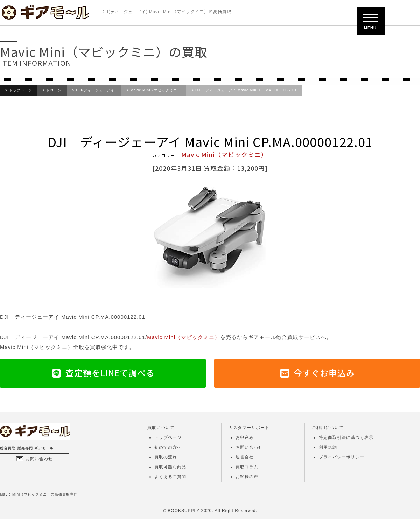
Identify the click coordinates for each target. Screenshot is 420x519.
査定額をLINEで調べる (110, 373)
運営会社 (245, 457)
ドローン (54, 90)
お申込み (245, 437)
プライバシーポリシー (342, 457)
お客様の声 (247, 477)
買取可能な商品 (170, 467)
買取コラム (247, 467)
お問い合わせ (39, 459)
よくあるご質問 (170, 477)
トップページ (21, 90)
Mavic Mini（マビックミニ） (156, 90)
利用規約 (328, 447)
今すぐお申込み (324, 373)
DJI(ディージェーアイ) (96, 90)
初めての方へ (168, 447)
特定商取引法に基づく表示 (346, 437)
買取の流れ (166, 457)
